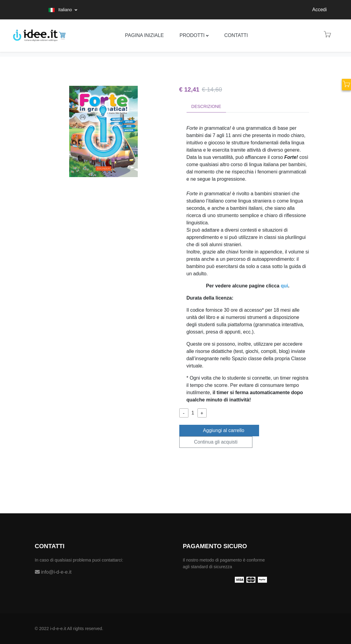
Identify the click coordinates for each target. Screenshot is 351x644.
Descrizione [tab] (206, 106)
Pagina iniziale (144, 35)
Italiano (61, 10)
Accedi (319, 10)
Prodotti (192, 35)
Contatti (236, 35)
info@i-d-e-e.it (53, 572)
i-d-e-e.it (58, 629)
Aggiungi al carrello (219, 430)
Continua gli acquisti (216, 442)
